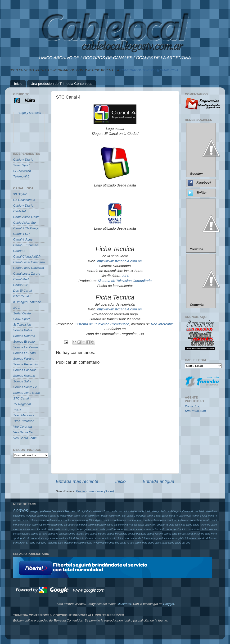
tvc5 (38, 543)
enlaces (109, 525)
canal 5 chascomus (33, 520)
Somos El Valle (24, 342)
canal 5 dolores (53, 520)
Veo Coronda (23, 427)
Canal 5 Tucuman (26, 245)
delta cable (88, 525)
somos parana (98, 534)
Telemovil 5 (21, 176)
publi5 (110, 529)
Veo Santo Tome (25, 438)
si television (186, 529)
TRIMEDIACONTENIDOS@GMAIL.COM (149, 70)
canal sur (26, 525)
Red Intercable (162, 324)
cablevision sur (117, 516)
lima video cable (190, 525)
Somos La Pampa (26, 347)
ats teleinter (95, 511)
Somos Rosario (24, 376)
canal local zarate (200, 520)
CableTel (20, 211)
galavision (150, 525)
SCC (17, 308)
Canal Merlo (22, 279)
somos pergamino (117, 534)
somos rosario (155, 534)
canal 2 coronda (136, 516)
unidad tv (90, 543)
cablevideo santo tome (74, 516)
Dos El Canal (23, 291)
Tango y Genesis (29, 114)
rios (126, 529)
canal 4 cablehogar (180, 516)
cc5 (40, 525)
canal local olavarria (178, 520)
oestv (65, 529)
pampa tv (74, 529)
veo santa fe (122, 543)
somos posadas (137, 534)
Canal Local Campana (29, 262)
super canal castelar (56, 538)
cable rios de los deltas (124, 511)
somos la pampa (57, 534)
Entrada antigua (158, 481)
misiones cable (208, 525)
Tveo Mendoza (24, 415)
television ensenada (130, 538)
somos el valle (39, 534)
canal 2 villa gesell (157, 516)
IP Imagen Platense (27, 302)
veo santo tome (139, 543)
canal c (107, 520)
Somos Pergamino (26, 364)
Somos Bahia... (24, 330)
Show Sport (22, 165)
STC (126, 276)
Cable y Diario (23, 160)
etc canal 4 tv (126, 525)
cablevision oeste (98, 516)
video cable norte (158, 543)
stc (24, 538)
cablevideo (211, 511)
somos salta (171, 534)
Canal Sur (20, 285)
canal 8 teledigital (92, 520)
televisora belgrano (64, 511)
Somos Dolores (24, 336)
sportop (18, 538)
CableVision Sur (25, 223)
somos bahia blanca (205, 529)
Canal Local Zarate (27, 274)
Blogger (169, 604)
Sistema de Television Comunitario (125, 281)
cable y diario (158, 511)
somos (21, 510)
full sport (139, 525)
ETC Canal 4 (22, 296)
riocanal (119, 529)
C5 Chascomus (24, 200)
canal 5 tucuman (72, 520)
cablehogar (173, 511)
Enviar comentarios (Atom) (95, 491)
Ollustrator (124, 604)
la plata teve (173, 525)
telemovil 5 (111, 538)
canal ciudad (119, 520)
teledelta (74, 538)
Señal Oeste (22, 313)
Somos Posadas (25, 370)
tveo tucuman (66, 543)
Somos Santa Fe (25, 387)
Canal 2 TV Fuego (26, 228)
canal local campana (154, 520)
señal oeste (158, 529)
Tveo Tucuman (24, 421)
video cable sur (177, 543)
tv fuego (31, 543)
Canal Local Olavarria (29, 268)
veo (97, 543)
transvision (19, 543)
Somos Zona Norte (27, 393)
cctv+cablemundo (53, 525)
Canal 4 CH (22, 234)
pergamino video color (93, 529)
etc (116, 525)
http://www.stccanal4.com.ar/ (120, 261)
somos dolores (22, 534)
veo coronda (107, 543)
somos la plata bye (78, 534)
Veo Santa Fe (23, 432)
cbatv (35, 525)
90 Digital (20, 194)
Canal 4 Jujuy (23, 239)
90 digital (82, 511)
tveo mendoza (49, 543)
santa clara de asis (140, 529)
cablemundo (187, 511)
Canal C (19, 251)
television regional (152, 538)
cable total (144, 511)
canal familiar (134, 520)
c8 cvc (106, 511)
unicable (79, 543)
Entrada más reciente (77, 481)
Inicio (18, 84)
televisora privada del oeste (201, 538)
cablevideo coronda (25, 516)
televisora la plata (174, 538)
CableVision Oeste (27, 217)
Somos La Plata (25, 353)
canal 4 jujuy (200, 516)
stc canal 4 (33, 538)
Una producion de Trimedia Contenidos (61, 84)
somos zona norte (207, 534)
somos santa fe (187, 534)
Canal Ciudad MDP (27, 256)
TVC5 (17, 410)
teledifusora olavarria (92, 538)
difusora (99, 525)
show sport (172, 529)
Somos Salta (22, 381)
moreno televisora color (27, 529)
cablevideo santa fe (48, 516)
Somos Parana (24, 359)
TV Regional (22, 404)
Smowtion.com (196, 411)
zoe (188, 543)
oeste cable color (51, 529)
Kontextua (192, 406)
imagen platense (41, 511)
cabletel (199, 511)
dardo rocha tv (72, 525)
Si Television (22, 171)
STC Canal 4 (22, 398)
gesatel (161, 525)
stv (42, 538)
